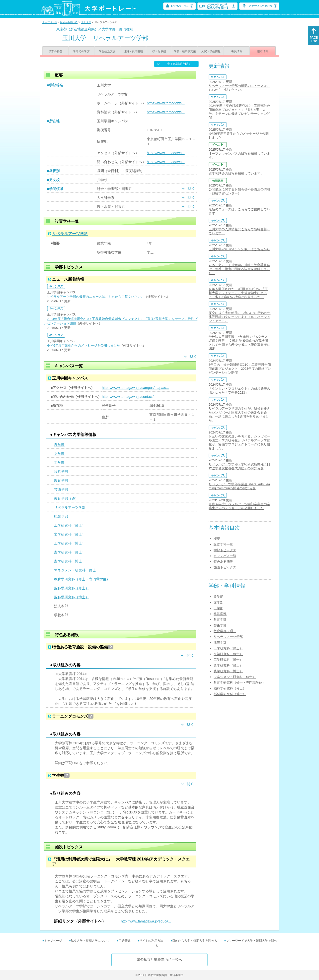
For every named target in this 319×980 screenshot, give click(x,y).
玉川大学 (86, 22)
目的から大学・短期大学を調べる (195, 941)
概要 (217, 539)
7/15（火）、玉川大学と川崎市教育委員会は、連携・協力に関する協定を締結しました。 (239, 269)
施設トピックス (225, 567)
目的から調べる (69, 22)
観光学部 (61, 516)
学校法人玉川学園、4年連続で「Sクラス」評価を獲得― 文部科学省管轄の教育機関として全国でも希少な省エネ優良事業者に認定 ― (240, 343)
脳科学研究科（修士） (72, 588)
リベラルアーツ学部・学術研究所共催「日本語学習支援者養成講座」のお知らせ (239, 466)
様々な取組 (159, 51)
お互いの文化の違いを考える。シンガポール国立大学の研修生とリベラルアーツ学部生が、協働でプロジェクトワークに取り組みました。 (239, 442)
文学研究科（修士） (70, 534)
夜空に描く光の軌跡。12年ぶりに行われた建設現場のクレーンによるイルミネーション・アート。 (239, 317)
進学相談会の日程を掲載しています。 (236, 173)
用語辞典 (125, 941)
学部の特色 (55, 51)
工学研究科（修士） (70, 525)
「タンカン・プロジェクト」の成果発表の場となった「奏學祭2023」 (239, 391)
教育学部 (61, 481)
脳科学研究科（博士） (72, 597)
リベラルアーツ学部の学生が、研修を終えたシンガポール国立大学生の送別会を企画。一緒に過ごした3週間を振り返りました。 (239, 414)
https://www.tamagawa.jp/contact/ (128, 397)
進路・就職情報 (133, 51)
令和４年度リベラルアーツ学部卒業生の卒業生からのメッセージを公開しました (239, 506)
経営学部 (61, 472)
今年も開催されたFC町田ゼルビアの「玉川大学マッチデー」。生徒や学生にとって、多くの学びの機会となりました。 (238, 293)
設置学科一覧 (223, 544)
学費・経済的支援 (185, 51)
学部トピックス (225, 550)
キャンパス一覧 (225, 556)
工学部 (59, 463)
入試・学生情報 (211, 51)
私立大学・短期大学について (90, 941)
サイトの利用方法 (151, 941)
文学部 (59, 454)
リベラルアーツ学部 (70, 507)
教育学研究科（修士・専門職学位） (82, 579)
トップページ (50, 22)
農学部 (59, 445)
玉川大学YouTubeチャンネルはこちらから (239, 249)
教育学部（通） (66, 498)
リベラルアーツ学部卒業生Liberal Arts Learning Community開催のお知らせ (239, 486)
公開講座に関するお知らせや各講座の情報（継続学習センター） (239, 191)
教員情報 (237, 51)
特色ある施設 (223, 562)
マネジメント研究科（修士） (77, 570)
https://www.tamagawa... (166, 103)
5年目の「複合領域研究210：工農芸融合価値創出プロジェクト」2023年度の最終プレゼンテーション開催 (240, 369)
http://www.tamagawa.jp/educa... (146, 921)
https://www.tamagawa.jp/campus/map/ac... (135, 388)
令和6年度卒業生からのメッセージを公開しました (83, 345)
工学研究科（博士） (70, 543)
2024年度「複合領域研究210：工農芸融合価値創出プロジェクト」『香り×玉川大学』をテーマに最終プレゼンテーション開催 (239, 112)
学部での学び (81, 51)
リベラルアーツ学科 (70, 234)
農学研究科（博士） (70, 561)
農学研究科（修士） (70, 552)
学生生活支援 (107, 51)
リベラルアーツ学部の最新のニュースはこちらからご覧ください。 (95, 297)
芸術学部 (61, 490)
